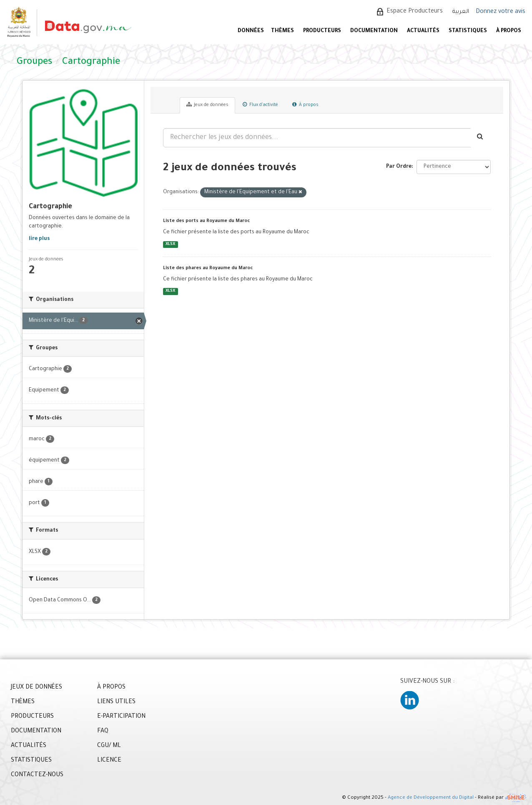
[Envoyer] (481, 138)
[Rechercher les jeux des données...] (317, 138)
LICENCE (109, 761)
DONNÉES (251, 31)
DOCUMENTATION (374, 31)
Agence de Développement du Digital (431, 799)
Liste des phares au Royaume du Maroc (208, 268)
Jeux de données (207, 105)
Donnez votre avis (501, 12)
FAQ (103, 732)
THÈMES (23, 702)
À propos (305, 105)
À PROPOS (509, 31)
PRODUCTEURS (322, 31)
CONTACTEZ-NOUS (37, 775)
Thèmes (282, 31)
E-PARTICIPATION (121, 717)
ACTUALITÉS (423, 31)
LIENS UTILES (116, 702)
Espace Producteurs (415, 12)
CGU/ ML (109, 746)
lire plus (39, 239)
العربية (461, 12)
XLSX (170, 244)
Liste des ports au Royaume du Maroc (206, 221)
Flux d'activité (260, 105)
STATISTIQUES (468, 31)
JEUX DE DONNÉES (36, 688)
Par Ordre (399, 167)
